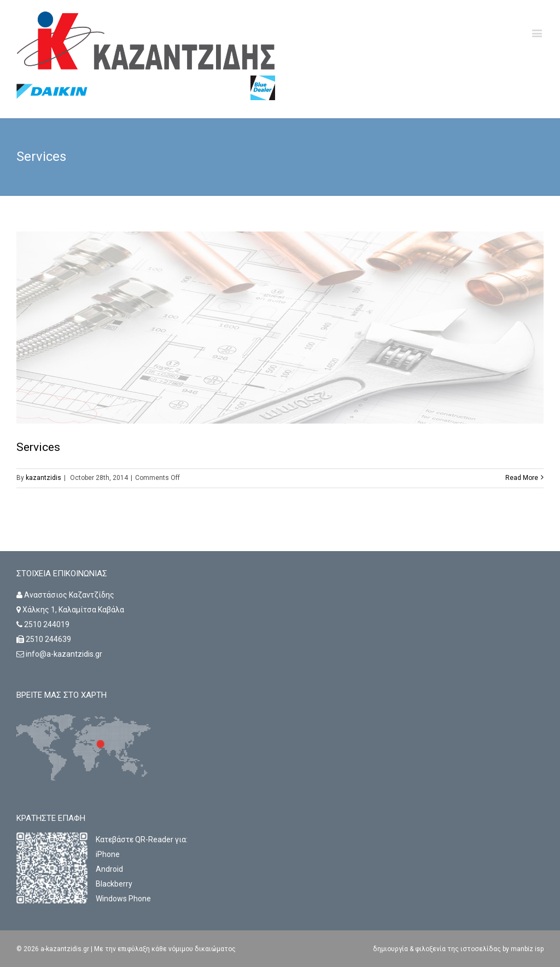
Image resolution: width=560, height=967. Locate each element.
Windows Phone (123, 899)
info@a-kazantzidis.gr (64, 654)
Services (38, 447)
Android (109, 869)
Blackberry (114, 884)
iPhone (108, 854)
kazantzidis (43, 478)
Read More (522, 478)
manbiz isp (526, 949)
